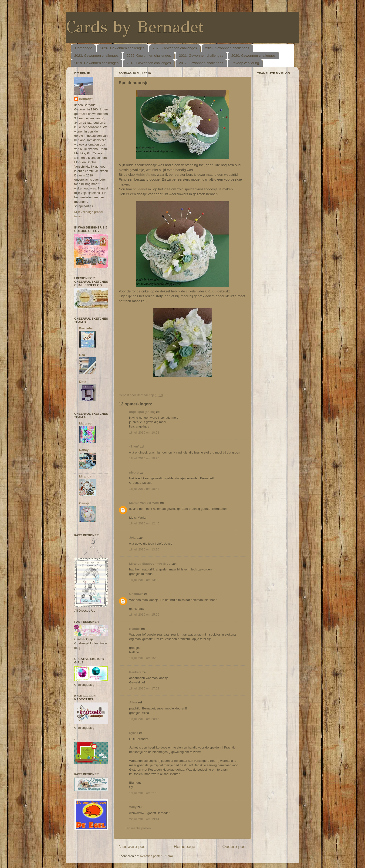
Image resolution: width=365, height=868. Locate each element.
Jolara (134, 538)
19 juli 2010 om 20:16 (144, 719)
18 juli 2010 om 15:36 (144, 658)
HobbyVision (145, 175)
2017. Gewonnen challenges (201, 63)
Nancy (84, 450)
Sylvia (134, 733)
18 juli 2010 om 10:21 (144, 432)
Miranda (85, 476)
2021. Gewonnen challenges (201, 55)
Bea (82, 355)
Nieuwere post (133, 846)
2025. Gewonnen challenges (175, 48)
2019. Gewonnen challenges (96, 63)
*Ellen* (134, 446)
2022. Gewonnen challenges (149, 55)
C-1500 (211, 291)
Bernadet (86, 99)
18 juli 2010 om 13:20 (144, 549)
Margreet (86, 423)
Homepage (84, 48)
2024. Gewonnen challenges (227, 48)
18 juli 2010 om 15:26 (144, 615)
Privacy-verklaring (245, 63)
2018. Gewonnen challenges (149, 63)
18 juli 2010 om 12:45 (144, 523)
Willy (133, 807)
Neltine (134, 629)
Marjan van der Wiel (144, 503)
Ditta (83, 382)
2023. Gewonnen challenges (96, 55)
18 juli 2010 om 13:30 (144, 580)
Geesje (84, 503)
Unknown (136, 594)
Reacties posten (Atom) (156, 856)
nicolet (134, 472)
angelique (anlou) (142, 412)
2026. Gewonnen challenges (122, 48)
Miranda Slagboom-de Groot (150, 564)
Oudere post (234, 846)
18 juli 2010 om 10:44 (144, 489)
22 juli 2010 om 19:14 (144, 819)
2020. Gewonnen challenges (253, 55)
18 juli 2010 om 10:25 (144, 458)
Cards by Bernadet (135, 27)
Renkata (135, 672)
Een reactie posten (138, 828)
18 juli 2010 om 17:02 (144, 688)
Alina (133, 702)
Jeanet (142, 189)
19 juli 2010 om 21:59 (144, 793)
